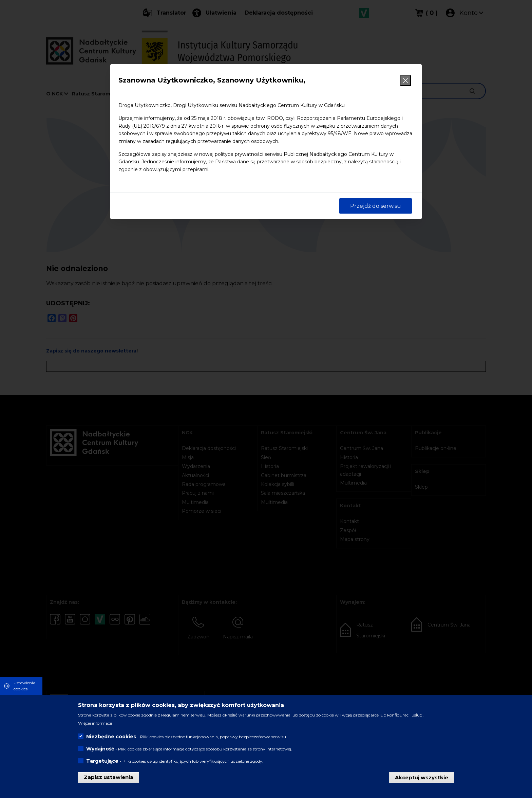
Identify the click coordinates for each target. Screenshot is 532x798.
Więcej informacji (95, 723)
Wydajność (100, 749)
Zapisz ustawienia (109, 777)
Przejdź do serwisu (376, 206)
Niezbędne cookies (111, 737)
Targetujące (102, 761)
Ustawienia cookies (24, 686)
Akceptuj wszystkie (422, 777)
